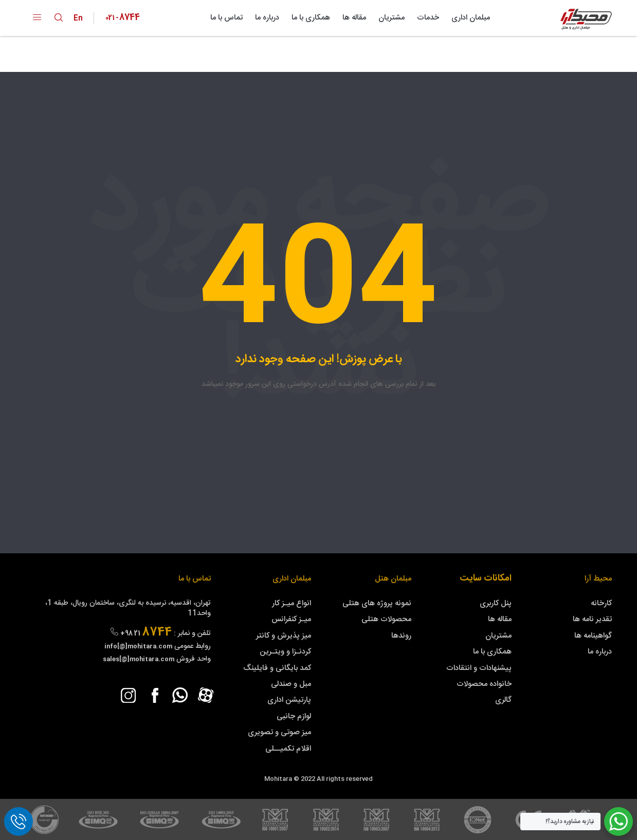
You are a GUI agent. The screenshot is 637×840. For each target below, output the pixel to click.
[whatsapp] (180, 695)
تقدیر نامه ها (592, 619)
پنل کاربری (496, 603)
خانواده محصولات (484, 684)
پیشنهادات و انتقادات (479, 668)
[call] (19, 822)
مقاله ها (354, 18)
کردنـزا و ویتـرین (285, 652)
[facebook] (154, 695)
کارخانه (601, 603)
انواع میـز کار (292, 603)
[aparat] (206, 695)
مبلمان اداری (471, 18)
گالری (503, 700)
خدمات (428, 18)
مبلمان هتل (393, 579)
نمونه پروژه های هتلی (377, 603)
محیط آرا (598, 579)
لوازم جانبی (294, 716)
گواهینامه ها (593, 636)
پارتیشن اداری (289, 700)
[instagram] (129, 695)
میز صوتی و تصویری (279, 732)
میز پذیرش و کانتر (284, 636)
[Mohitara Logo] (586, 19)
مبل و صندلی (291, 684)
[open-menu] (37, 18)
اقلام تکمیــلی (288, 749)
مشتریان (392, 18)
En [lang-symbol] (80, 18)
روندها (401, 636)
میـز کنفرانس (291, 619)
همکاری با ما (311, 18)
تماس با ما (226, 18)
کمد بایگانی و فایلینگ (277, 668)
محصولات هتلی (386, 619)
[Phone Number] (123, 18)
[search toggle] (59, 18)
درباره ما (267, 18)
